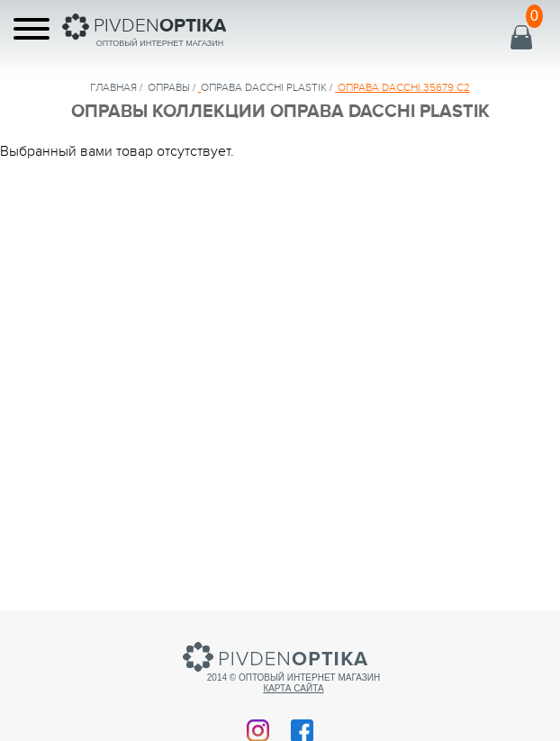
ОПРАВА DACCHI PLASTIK (264, 87)
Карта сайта (293, 688)
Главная (113, 87)
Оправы (169, 87)
